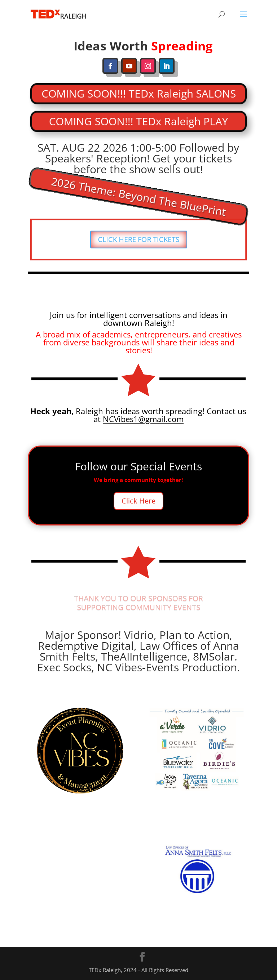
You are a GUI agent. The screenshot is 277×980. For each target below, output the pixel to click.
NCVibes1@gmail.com (143, 419)
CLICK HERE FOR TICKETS (138, 239)
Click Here (138, 501)
